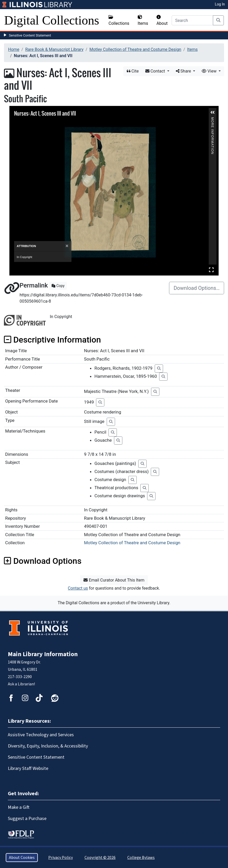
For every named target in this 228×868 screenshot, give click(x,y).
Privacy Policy (61, 858)
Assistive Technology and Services (41, 735)
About (162, 20)
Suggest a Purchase (27, 819)
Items (143, 20)
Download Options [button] (43, 561)
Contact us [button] (78, 588)
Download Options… (197, 288)
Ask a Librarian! (21, 684)
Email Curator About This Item (114, 580)
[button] (213, 112)
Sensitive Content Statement (30, 35)
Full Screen (211, 270)
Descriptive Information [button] (52, 340)
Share (184, 71)
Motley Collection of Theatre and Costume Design (135, 49)
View (210, 71)
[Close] (67, 246)
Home (14, 49)
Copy (58, 286)
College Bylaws (141, 858)
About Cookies (22, 858)
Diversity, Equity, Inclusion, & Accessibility (48, 746)
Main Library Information (43, 654)
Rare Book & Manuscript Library (54, 49)
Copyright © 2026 (100, 858)
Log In (220, 4)
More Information (212, 119)
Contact (156, 71)
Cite (133, 71)
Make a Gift (19, 807)
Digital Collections (52, 20)
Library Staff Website (28, 768)
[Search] (192, 20)
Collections (119, 20)
